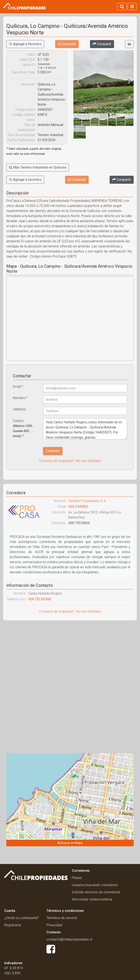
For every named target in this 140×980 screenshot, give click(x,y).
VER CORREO (78, 507)
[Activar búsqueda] (122, 7)
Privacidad (54, 925)
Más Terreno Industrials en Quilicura (38, 167)
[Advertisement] (70, 654)
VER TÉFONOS (79, 523)
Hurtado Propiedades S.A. (87, 501)
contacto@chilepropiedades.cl (69, 939)
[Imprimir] (129, 44)
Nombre (20, 398)
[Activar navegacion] (132, 7)
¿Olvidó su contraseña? (22, 918)
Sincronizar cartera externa (92, 899)
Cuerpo (23, 428)
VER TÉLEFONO (40, 599)
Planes (77, 878)
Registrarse (13, 925)
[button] (78, 82)
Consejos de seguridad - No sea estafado (70, 461)
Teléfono (19, 409)
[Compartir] (102, 44)
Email (18, 387)
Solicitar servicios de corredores (96, 892)
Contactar (67, 44)
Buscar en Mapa (70, 843)
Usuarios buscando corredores (95, 885)
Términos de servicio (62, 918)
